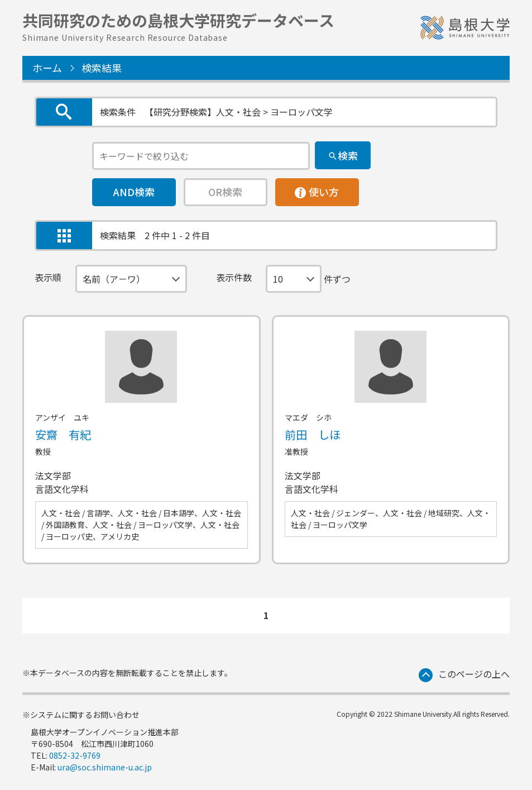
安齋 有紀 (63, 434)
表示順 (48, 277)
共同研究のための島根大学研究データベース (178, 25)
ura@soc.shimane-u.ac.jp (105, 767)
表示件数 (234, 277)
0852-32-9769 (75, 755)
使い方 (317, 189)
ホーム (47, 68)
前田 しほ (313, 434)
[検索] (343, 155)
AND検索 (134, 192)
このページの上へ (474, 674)
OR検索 (225, 192)
